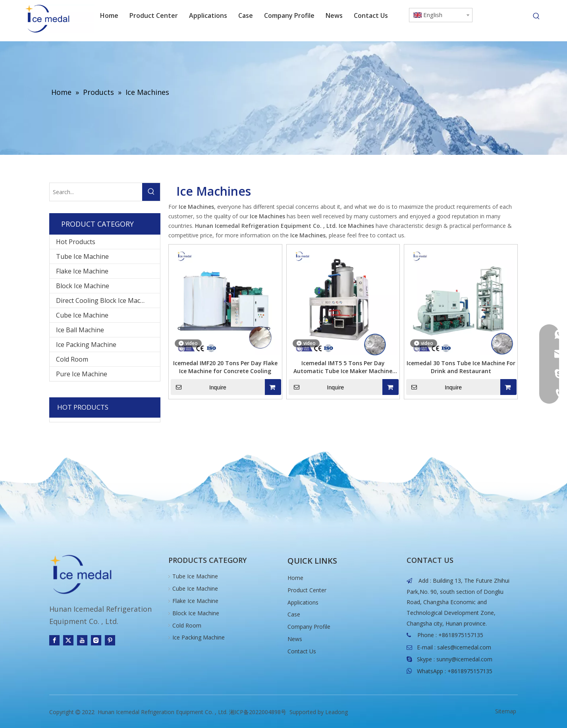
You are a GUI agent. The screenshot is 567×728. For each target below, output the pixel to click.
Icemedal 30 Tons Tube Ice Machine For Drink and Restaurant (461, 367)
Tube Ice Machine (82, 256)
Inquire (199, 387)
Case (294, 614)
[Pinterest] (110, 640)
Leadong (337, 712)
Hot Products (76, 242)
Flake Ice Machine (82, 271)
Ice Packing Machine (86, 345)
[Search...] (96, 192)
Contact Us (302, 651)
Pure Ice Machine (82, 374)
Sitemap (506, 711)
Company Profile (309, 627)
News (295, 639)
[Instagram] (96, 640)
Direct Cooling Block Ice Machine (105, 300)
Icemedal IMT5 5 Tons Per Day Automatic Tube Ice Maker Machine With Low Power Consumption (343, 367)
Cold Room (72, 359)
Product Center (307, 590)
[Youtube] (82, 640)
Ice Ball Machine (80, 330)
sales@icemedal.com (464, 647)
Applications (303, 602)
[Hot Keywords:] (536, 16)
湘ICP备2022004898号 (258, 712)
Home (295, 578)
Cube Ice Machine (82, 315)
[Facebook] (54, 640)
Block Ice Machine (83, 286)
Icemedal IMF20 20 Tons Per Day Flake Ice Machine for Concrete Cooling (225, 367)
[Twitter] (68, 640)
